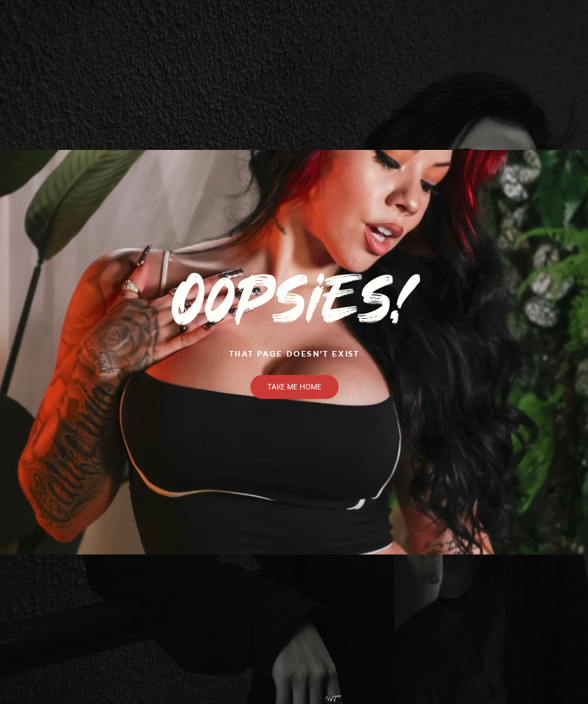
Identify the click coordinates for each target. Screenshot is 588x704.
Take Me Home (294, 387)
